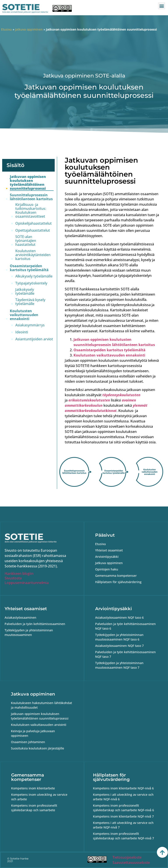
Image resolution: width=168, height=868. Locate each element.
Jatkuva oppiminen (29, 29)
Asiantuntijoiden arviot (34, 339)
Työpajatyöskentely (31, 283)
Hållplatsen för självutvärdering (111, 777)
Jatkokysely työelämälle (25, 291)
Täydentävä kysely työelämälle (30, 302)
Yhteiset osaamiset (26, 609)
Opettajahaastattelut (33, 230)
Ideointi (22, 332)
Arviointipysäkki (114, 609)
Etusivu (6, 29)
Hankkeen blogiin (19, 573)
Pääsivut (105, 535)
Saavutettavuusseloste (131, 863)
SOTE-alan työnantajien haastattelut (26, 241)
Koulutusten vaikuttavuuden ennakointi (24, 315)
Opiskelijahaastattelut (33, 223)
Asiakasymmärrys (30, 325)
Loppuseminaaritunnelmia (27, 583)
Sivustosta (13, 578)
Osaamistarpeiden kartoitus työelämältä (29, 268)
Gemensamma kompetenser (28, 777)
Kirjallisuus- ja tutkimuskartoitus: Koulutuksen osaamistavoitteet (31, 210)
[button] (162, 6)
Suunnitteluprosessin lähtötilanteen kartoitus (31, 197)
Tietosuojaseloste (127, 857)
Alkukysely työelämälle (34, 276)
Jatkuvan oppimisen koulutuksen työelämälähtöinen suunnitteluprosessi (28, 183)
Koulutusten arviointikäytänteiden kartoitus (33, 255)
